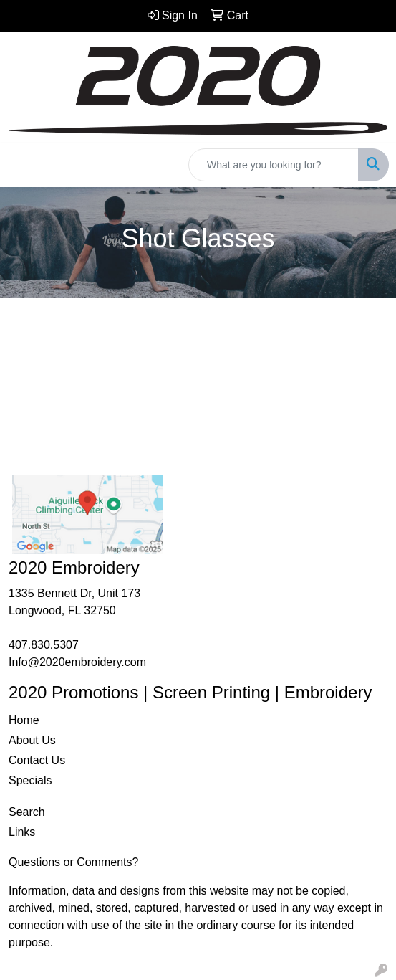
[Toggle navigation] (22, 165)
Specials (30, 780)
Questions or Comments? (73, 862)
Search (27, 812)
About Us (32, 740)
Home (24, 720)
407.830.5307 (44, 645)
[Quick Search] (274, 165)
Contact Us (37, 760)
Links (22, 832)
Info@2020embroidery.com (77, 662)
